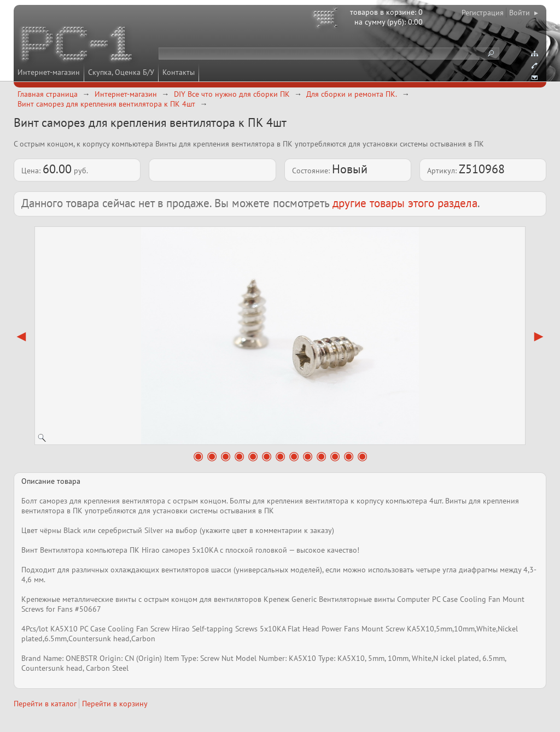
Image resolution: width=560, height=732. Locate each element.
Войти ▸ (524, 13)
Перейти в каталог (45, 704)
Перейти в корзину (115, 704)
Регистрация (483, 13)
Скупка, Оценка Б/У (121, 72)
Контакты (179, 72)
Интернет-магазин (49, 72)
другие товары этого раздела (405, 203)
